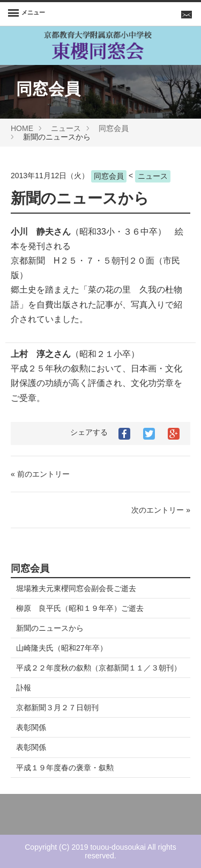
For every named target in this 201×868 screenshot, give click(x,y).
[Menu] (27, 14)
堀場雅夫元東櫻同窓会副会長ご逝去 (76, 588)
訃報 (24, 688)
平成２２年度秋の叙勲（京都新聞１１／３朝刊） (99, 668)
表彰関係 (31, 727)
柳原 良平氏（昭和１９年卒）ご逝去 (80, 608)
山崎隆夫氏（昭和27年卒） (62, 648)
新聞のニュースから (50, 628)
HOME (22, 128)
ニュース (66, 128)
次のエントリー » (161, 510)
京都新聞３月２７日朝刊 (57, 707)
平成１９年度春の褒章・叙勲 (65, 768)
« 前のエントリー (40, 474)
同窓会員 (114, 128)
